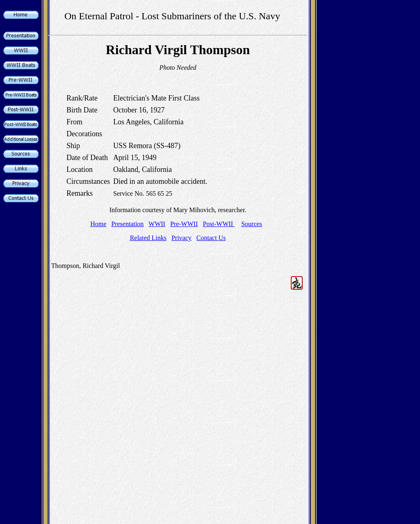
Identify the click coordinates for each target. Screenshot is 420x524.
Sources (252, 224)
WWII (157, 224)
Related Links (148, 238)
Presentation (127, 224)
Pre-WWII (184, 224)
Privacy (181, 238)
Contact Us (211, 238)
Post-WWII (219, 224)
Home (98, 224)
